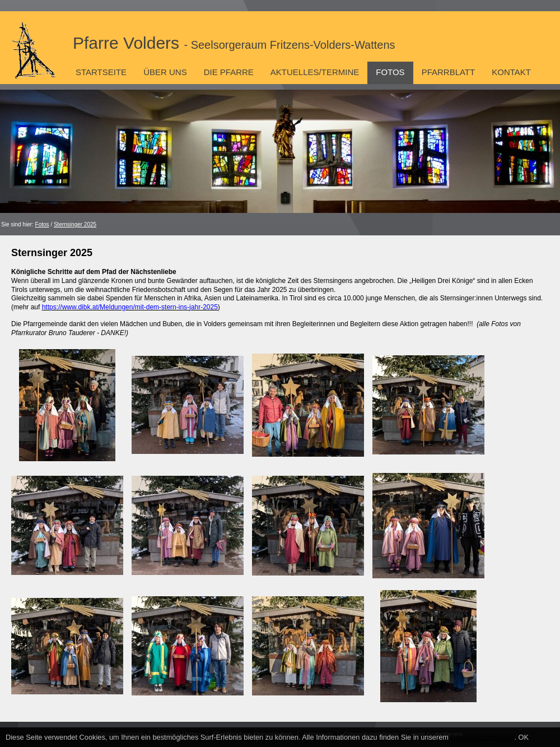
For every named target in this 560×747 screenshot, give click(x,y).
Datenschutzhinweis (483, 737)
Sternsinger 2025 (75, 224)
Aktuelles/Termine (315, 72)
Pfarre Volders (234, 43)
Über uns (165, 72)
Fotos (390, 72)
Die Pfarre (229, 72)
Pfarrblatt (449, 72)
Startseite (101, 72)
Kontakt (511, 72)
